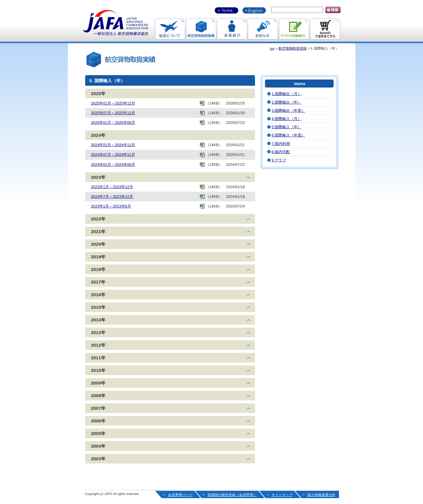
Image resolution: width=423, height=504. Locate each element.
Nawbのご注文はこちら (325, 29)
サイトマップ (282, 495)
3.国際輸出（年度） (289, 111)
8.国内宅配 (281, 152)
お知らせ (263, 29)
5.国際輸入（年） (287, 127)
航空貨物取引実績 (201, 29)
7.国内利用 (281, 144)
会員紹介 (232, 29)
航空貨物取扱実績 (293, 48)
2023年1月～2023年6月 (111, 206)
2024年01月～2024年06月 (113, 165)
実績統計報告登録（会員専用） (232, 495)
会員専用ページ (180, 495)
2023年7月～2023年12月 (112, 197)
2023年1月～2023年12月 (112, 187)
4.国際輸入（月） (287, 119)
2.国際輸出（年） (287, 102)
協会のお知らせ (170, 29)
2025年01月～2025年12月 (113, 103)
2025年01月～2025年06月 (113, 123)
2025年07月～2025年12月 (113, 113)
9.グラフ (279, 160)
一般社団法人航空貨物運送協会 (116, 23)
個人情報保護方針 (321, 495)
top (272, 48)
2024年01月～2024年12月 (113, 145)
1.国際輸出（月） (287, 94)
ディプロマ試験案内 (294, 29)
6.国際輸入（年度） (289, 135)
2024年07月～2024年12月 (113, 155)
